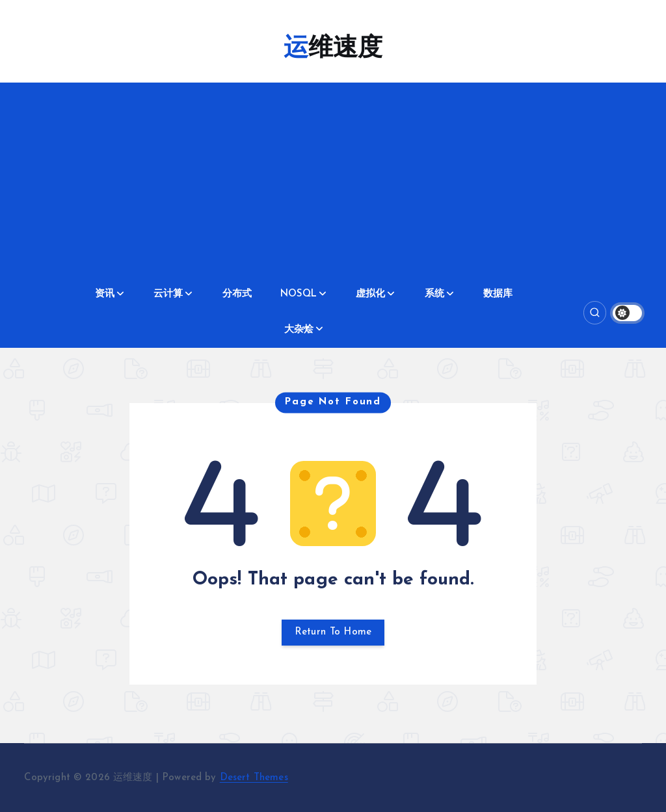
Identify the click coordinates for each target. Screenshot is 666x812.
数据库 (498, 294)
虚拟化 (370, 294)
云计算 (168, 294)
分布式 (237, 294)
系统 (434, 294)
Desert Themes (254, 778)
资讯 (105, 294)
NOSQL (299, 294)
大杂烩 (299, 330)
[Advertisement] (333, 180)
